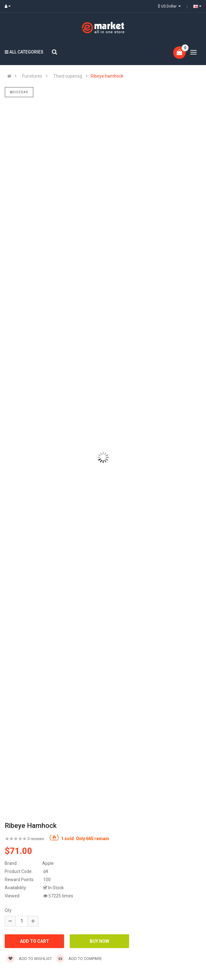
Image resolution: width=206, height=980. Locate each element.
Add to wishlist (29, 959)
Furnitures (32, 76)
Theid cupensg (68, 76)
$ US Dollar (169, 6)
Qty (8, 910)
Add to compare (79, 959)
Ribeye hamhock (107, 76)
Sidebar (19, 92)
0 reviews (36, 839)
